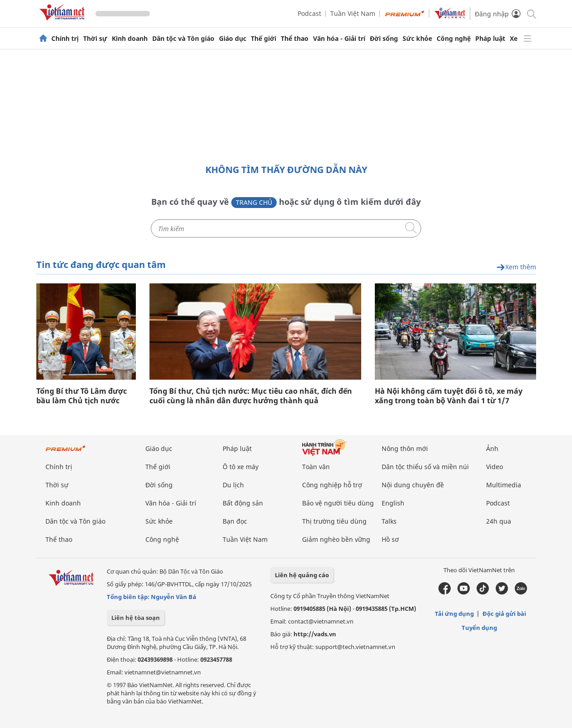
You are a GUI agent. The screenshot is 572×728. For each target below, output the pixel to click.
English (393, 503)
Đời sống (384, 39)
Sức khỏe (417, 39)
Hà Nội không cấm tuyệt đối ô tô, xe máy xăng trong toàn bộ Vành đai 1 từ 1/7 (449, 396)
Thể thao (295, 39)
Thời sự (95, 39)
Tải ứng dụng (454, 614)
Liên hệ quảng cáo (302, 575)
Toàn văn (316, 467)
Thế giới (264, 39)
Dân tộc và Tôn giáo (183, 39)
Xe (514, 39)
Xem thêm (516, 267)
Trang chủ (254, 202)
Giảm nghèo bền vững (336, 539)
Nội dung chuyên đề (413, 485)
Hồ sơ (390, 539)
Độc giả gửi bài (504, 614)
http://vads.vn (315, 634)
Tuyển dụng (479, 628)
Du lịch (233, 485)
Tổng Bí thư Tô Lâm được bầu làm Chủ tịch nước (82, 396)
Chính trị (65, 39)
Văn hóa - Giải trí (339, 39)
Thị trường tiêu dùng (334, 521)
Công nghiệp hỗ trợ (332, 485)
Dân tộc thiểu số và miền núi (425, 467)
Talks (389, 521)
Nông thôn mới (405, 448)
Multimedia (504, 485)
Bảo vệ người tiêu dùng (338, 503)
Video (495, 467)
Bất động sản (243, 503)
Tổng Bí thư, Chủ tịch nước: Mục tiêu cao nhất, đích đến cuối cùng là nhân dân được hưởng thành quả (251, 396)
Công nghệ (454, 39)
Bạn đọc (235, 521)
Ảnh (492, 448)
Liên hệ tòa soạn (136, 618)
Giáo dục (233, 39)
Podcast (309, 13)
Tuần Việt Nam (353, 13)
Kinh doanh (130, 39)
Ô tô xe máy (241, 467)
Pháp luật (490, 39)
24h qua (499, 521)
